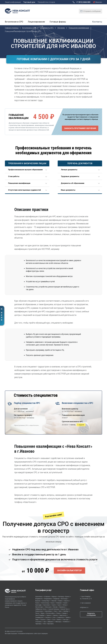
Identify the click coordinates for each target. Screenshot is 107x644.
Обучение (61, 28)
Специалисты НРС (47, 28)
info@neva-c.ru (84, 607)
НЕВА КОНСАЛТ (11, 631)
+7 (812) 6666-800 (85, 603)
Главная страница (12, 28)
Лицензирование (36, 22)
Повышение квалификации (79, 28)
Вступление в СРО (14, 22)
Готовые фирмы (58, 22)
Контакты (97, 22)
